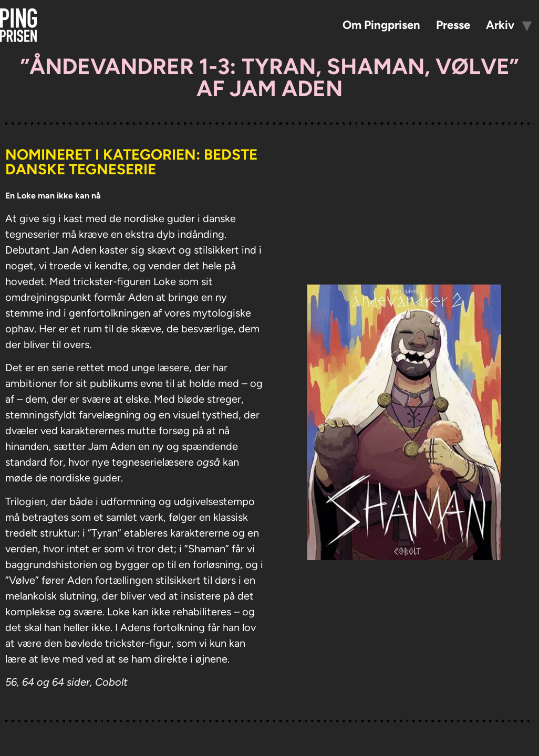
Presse (453, 25)
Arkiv (500, 25)
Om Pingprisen (381, 25)
